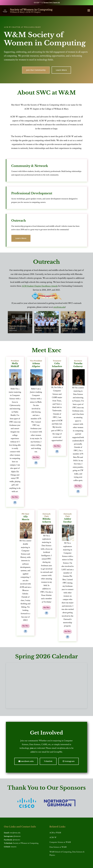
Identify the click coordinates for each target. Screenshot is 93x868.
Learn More (61, 70)
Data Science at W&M (58, 847)
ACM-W (53, 837)
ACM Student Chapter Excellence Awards (40, 286)
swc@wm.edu (59, 307)
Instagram (69, 761)
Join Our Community (36, 70)
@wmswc (17, 836)
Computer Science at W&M (60, 842)
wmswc (14, 847)
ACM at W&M (55, 833)
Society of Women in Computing (26, 843)
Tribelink (48, 761)
